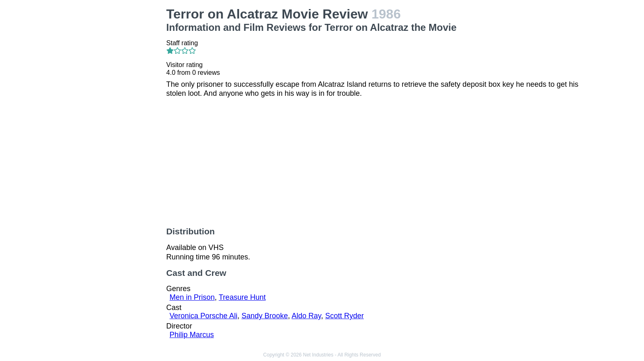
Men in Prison (192, 297)
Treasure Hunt (242, 297)
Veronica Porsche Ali (204, 316)
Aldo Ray (306, 316)
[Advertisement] (112, 130)
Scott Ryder (345, 316)
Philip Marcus (192, 335)
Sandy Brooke (265, 316)
